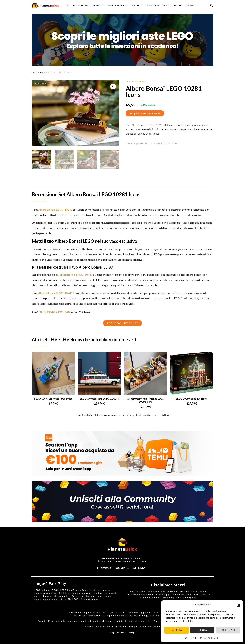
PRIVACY (105, 568)
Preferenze (228, 630)
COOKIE (122, 568)
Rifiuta (202, 630)
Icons (40, 72)
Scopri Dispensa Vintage (122, 632)
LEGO (137, 82)
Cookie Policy (192, 638)
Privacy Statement (209, 638)
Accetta (177, 630)
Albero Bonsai (47, 210)
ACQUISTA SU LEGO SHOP (145, 113)
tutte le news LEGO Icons (55, 312)
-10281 (68, 210)
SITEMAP (140, 568)
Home (34, 72)
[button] (239, 605)
